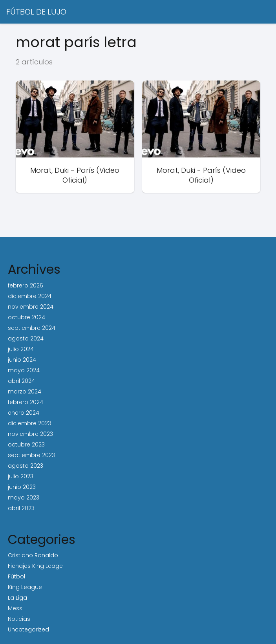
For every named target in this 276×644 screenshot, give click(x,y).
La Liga (17, 598)
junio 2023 (22, 487)
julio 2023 (21, 476)
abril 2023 (21, 508)
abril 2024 (21, 381)
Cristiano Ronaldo (33, 555)
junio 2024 (22, 360)
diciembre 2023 (29, 423)
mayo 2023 (24, 498)
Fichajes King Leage (35, 566)
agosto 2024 (26, 338)
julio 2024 (21, 349)
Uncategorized (28, 629)
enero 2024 (24, 413)
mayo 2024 (24, 370)
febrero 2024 (26, 402)
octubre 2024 (27, 317)
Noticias (19, 619)
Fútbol (16, 576)
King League (25, 587)
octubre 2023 (26, 445)
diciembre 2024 (30, 296)
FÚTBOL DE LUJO (36, 12)
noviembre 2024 (31, 307)
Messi (16, 608)
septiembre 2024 (32, 328)
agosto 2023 (26, 466)
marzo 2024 (25, 392)
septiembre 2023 (31, 455)
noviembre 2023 (30, 434)
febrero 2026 (26, 285)
